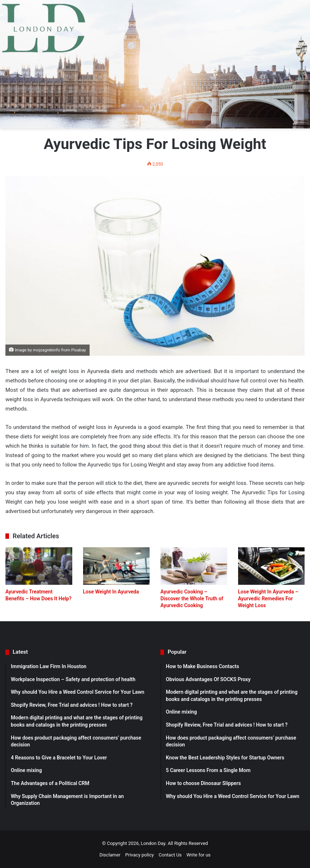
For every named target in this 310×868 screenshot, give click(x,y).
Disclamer (110, 855)
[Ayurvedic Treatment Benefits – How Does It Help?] (39, 566)
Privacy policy (140, 855)
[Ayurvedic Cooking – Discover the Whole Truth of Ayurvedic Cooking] (194, 566)
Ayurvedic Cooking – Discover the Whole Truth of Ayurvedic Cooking (192, 599)
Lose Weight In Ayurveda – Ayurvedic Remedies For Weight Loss (268, 599)
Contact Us (170, 855)
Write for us (199, 855)
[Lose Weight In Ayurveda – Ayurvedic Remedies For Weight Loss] (272, 566)
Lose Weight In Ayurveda (111, 592)
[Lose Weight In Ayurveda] (117, 566)
